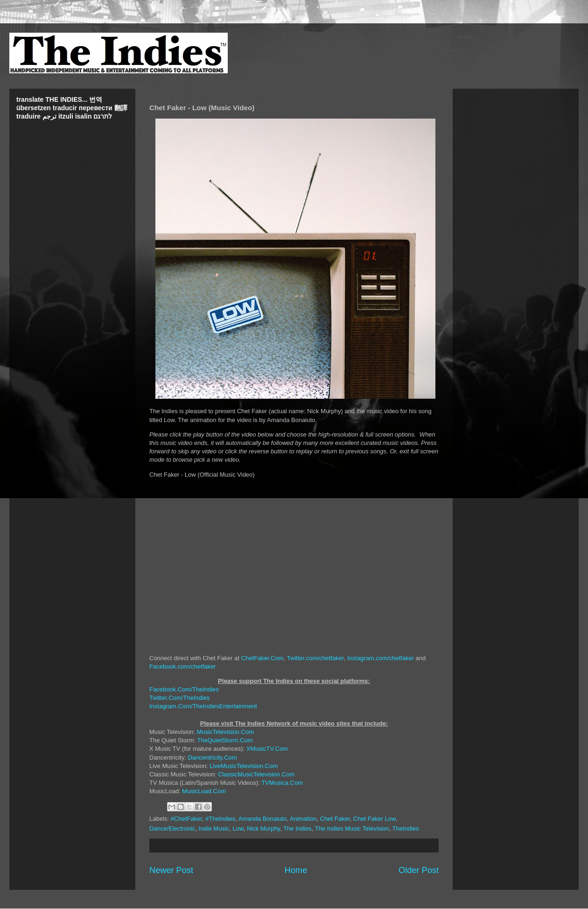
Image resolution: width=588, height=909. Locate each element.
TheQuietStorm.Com (225, 740)
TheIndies (406, 828)
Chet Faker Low (374, 819)
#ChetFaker (186, 819)
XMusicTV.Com (267, 749)
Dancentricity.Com (212, 757)
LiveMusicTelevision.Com (244, 766)
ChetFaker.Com (262, 658)
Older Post (419, 870)
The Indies (297, 828)
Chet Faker (335, 819)
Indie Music (214, 828)
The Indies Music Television (352, 828)
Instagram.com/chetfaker (381, 658)
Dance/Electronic (172, 828)
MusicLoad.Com (204, 791)
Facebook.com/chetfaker (182, 666)
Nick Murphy (263, 828)
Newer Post (171, 870)
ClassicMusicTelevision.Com (256, 774)
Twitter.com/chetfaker (315, 658)
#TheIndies (220, 819)
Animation (303, 819)
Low (238, 828)
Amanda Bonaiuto (262, 819)
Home (296, 870)
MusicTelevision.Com (225, 732)
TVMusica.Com (282, 783)
